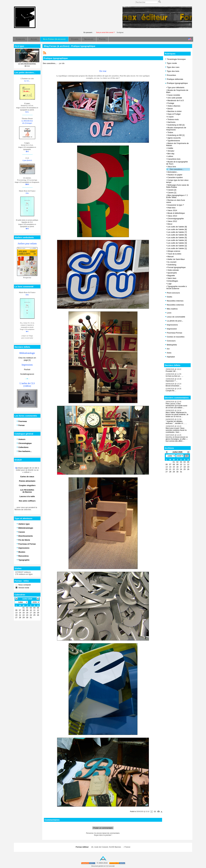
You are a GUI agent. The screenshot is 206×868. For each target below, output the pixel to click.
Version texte (24, 588)
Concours (170, 341)
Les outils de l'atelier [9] (177, 227)
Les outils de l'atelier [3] (177, 243)
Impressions (171, 325)
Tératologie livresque (175, 59)
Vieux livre (172, 167)
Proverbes (171, 75)
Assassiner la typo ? (176, 205)
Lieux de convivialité (175, 317)
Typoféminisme (174, 141)
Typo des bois (172, 71)
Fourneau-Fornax (174, 333)
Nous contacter (24, 585)
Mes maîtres (171, 309)
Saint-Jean (172, 278)
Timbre (170, 132)
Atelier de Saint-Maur (176, 259)
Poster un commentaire (103, 828)
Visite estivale (173, 270)
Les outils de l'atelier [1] (177, 248)
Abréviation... (173, 172)
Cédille (170, 148)
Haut (103, 859)
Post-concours (173, 293)
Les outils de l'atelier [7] (177, 232)
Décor (170, 224)
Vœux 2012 (172, 221)
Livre (168, 313)
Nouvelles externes (174, 305)
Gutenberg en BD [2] (176, 125)
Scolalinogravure (27, 374)
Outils (169, 297)
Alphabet (170, 357)
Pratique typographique (176, 83)
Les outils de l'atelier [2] (177, 246)
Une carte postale (175, 98)
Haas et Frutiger (174, 114)
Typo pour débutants (176, 87)
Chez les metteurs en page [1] (27, 359)
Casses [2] (172, 190)
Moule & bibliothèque (176, 213)
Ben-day (171, 154)
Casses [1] (172, 193)
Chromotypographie (176, 219)
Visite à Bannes (174, 106)
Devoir (170, 109)
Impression (171, 329)
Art (167, 349)
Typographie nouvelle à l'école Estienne (176, 287)
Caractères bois (174, 159)
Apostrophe (172, 273)
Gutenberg (172, 265)
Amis (168, 353)
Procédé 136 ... (171, 371)
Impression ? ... (172, 381)
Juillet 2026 (177, 452)
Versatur (171, 151)
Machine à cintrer (175, 111)
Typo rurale (171, 63)
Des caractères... (177, 169)
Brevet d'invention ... (173, 386)
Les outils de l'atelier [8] (177, 229)
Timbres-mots (173, 119)
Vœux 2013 (172, 216)
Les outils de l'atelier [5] (177, 238)
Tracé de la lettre (174, 254)
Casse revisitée (174, 95)
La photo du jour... (174, 321)
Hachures (171, 122)
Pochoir (27, 369)
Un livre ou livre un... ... (174, 376)
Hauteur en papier (175, 175)
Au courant (172, 262)
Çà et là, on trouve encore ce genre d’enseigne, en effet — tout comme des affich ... (177, 439)
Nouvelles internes (174, 301)
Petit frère (171, 208)
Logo (169, 284)
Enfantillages (173, 281)
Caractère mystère (175, 177)
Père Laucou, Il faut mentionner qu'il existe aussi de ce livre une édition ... (176, 406)
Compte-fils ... (171, 391)
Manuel (170, 257)
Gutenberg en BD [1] (176, 135)
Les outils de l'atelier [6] (177, 235)
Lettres (170, 156)
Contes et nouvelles (175, 337)
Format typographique (176, 267)
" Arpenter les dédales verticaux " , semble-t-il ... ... (176, 422)
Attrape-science (174, 251)
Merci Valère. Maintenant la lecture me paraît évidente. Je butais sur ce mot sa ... (177, 415)
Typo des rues (172, 67)
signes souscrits (174, 138)
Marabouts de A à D (176, 100)
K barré (170, 117)
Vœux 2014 (172, 210)
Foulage (171, 103)
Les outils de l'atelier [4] (177, 240)
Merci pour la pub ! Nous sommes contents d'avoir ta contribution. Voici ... (176, 430)
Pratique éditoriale (174, 79)
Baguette (171, 276)
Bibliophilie (171, 345)
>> (187, 456)
